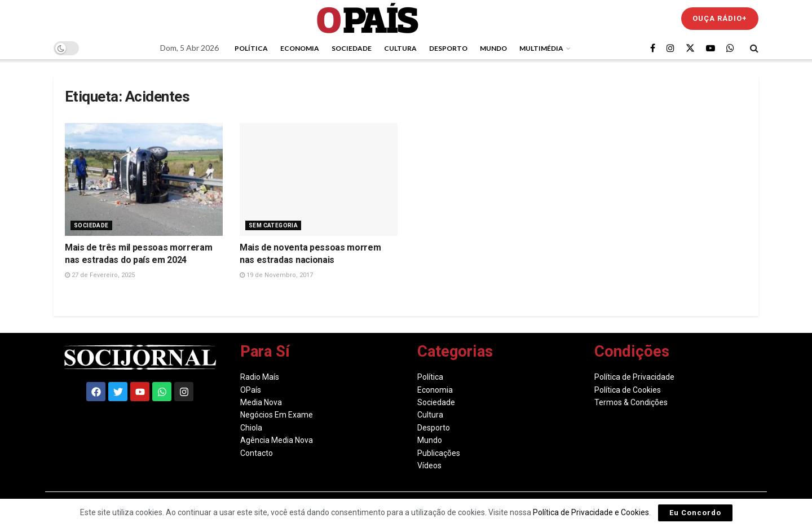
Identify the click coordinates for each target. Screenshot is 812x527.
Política (251, 48)
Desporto (448, 48)
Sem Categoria (273, 225)
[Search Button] (754, 48)
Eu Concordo (695, 513)
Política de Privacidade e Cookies (591, 512)
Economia (300, 48)
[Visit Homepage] (368, 18)
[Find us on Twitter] (690, 48)
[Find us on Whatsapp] (730, 48)
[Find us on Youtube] (710, 48)
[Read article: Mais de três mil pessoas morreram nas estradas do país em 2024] (144, 179)
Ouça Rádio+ (720, 18)
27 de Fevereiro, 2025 (100, 275)
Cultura (400, 48)
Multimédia (541, 48)
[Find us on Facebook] (653, 48)
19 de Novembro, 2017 (276, 275)
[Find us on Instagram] (670, 48)
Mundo (493, 48)
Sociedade (352, 48)
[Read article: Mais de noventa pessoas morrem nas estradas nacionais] (319, 179)
